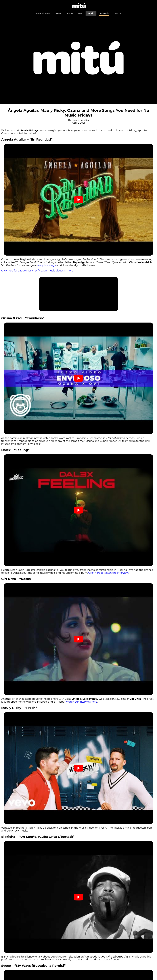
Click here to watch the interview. (109, 573)
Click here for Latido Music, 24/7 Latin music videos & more (37, 271)
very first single (47, 265)
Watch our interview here (82, 702)
